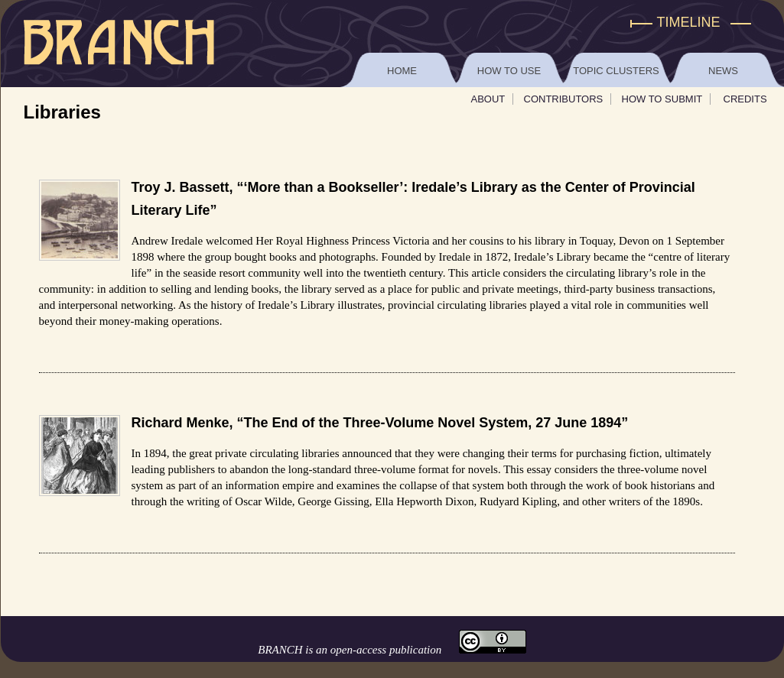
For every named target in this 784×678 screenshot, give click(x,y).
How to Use (509, 71)
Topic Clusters (616, 71)
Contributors (564, 99)
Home (402, 71)
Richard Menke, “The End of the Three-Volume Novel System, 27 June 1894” (380, 423)
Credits (745, 99)
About (488, 99)
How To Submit (662, 99)
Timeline (689, 22)
